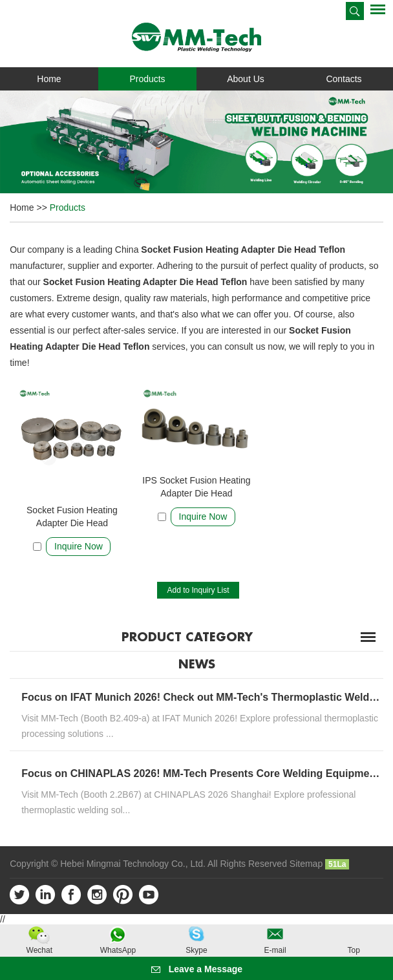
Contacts (344, 79)
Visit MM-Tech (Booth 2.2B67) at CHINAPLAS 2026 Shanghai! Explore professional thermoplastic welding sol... (188, 802)
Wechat (39, 950)
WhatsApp (118, 950)
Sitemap (306, 864)
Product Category (187, 637)
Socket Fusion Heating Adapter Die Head (72, 517)
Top (353, 950)
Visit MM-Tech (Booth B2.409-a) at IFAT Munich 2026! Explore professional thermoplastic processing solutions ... (200, 726)
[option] (197, 142)
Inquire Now (79, 546)
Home (49, 79)
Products (147, 79)
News (197, 665)
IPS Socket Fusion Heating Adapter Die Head (196, 487)
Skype (196, 950)
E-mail (275, 950)
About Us (246, 79)
